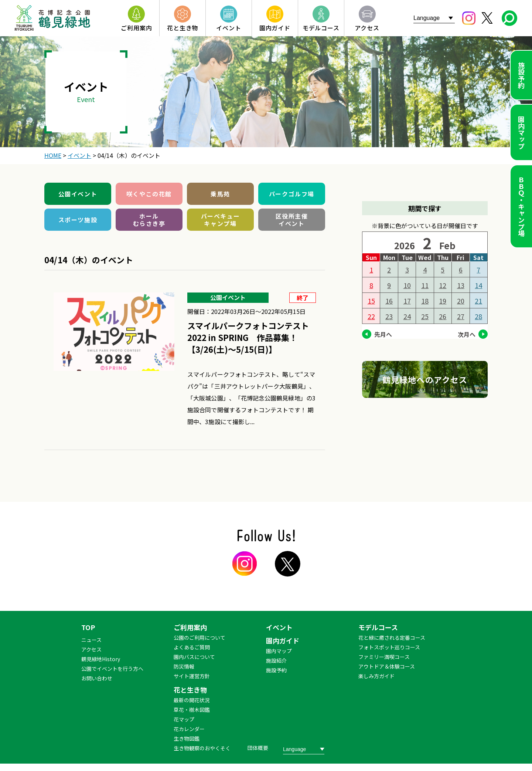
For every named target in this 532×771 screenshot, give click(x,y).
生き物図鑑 (187, 738)
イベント (279, 627)
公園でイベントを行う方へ (112, 669)
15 (371, 301)
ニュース (91, 640)
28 (478, 316)
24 (407, 316)
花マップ (184, 719)
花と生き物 (190, 690)
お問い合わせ (97, 678)
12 (443, 285)
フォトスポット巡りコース (389, 647)
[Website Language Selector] (434, 18)
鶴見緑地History (101, 659)
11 (425, 285)
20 (461, 301)
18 (425, 301)
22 (371, 316)
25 (425, 316)
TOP (88, 627)
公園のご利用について (199, 638)
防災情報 (184, 666)
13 (461, 285)
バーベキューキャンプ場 (221, 220)
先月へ (383, 334)
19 (443, 301)
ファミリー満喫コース (384, 657)
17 (407, 301)
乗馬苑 (220, 194)
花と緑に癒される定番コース (392, 638)
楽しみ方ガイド (376, 676)
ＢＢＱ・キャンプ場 (521, 206)
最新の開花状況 (192, 700)
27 (461, 316)
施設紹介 (276, 660)
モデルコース (378, 627)
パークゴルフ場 (292, 194)
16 (389, 301)
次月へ (467, 334)
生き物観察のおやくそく (202, 748)
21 (478, 301)
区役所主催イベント (292, 220)
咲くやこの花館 (149, 194)
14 (478, 285)
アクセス (91, 649)
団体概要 (258, 748)
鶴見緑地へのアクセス (425, 379)
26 (443, 316)
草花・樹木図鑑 (192, 710)
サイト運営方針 (192, 676)
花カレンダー (189, 729)
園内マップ (521, 132)
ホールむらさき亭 (149, 220)
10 (407, 285)
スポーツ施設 (78, 220)
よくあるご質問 (192, 647)
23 (389, 316)
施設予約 (521, 75)
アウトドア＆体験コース (387, 666)
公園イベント (78, 194)
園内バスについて (194, 657)
